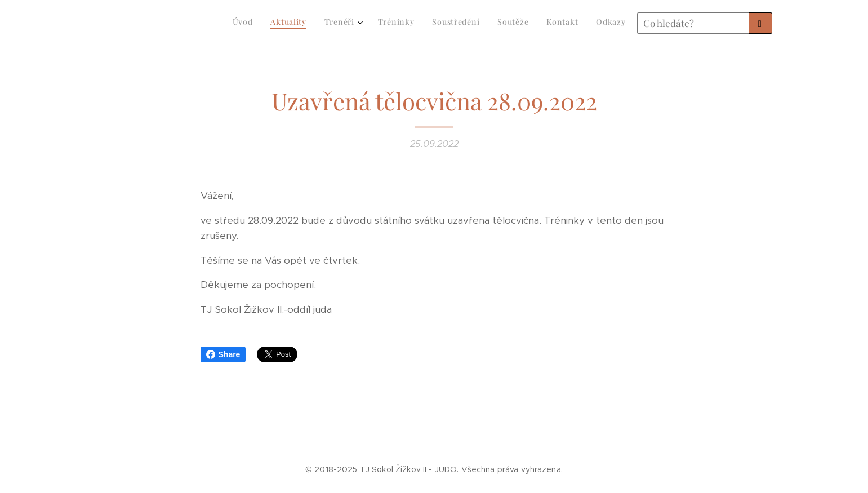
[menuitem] (497, 23)
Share (223, 354)
